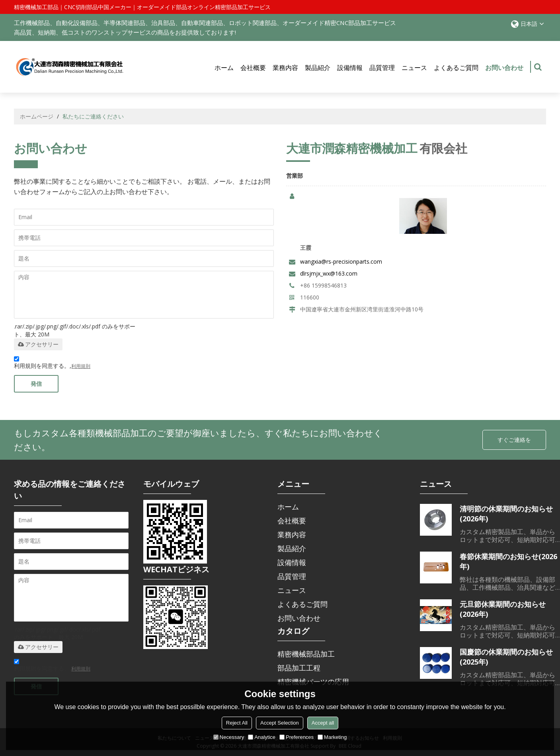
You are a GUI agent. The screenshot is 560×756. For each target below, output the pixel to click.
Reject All (237, 723)
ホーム (224, 68)
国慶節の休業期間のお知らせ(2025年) (506, 657)
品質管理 (382, 68)
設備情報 (350, 68)
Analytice (262, 737)
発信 (36, 384)
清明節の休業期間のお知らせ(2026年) (506, 514)
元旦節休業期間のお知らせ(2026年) (503, 609)
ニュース (414, 68)
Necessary (229, 737)
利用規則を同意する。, (52, 364)
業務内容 (285, 68)
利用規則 (81, 366)
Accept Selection (280, 723)
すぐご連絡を (514, 440)
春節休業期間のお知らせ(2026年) (508, 561)
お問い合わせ (504, 72)
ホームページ (37, 116)
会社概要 (253, 68)
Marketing (332, 737)
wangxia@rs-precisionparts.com (341, 261)
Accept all (323, 723)
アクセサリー (38, 344)
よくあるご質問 (456, 68)
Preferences (297, 737)
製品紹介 (318, 68)
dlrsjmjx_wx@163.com (329, 273)
